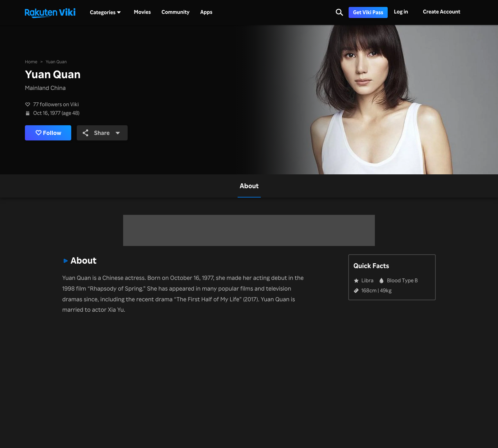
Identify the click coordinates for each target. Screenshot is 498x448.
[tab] (249, 186)
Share (102, 133)
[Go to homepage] (50, 12)
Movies (142, 12)
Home (31, 62)
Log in (401, 12)
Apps (206, 12)
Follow (48, 133)
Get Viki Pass (368, 12)
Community (176, 12)
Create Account (442, 12)
